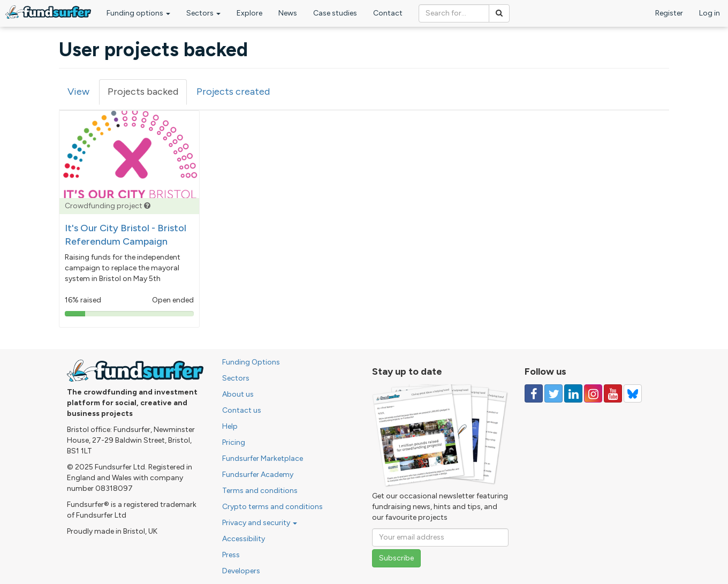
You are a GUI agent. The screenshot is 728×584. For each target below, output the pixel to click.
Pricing (234, 442)
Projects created (233, 92)
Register (669, 13)
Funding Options (251, 362)
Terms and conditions (260, 491)
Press (231, 555)
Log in (710, 13)
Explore (249, 13)
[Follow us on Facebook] (534, 393)
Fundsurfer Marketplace (263, 458)
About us (238, 394)
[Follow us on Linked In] (573, 393)
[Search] (499, 13)
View (78, 92)
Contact (388, 13)
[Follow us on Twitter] (553, 393)
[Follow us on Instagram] (593, 393)
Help (230, 426)
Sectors (203, 13)
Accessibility (244, 539)
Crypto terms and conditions (272, 507)
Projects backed (147, 95)
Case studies (335, 13)
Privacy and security (260, 523)
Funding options (138, 13)
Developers (241, 571)
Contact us (242, 410)
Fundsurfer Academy (258, 475)
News (288, 13)
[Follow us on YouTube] (613, 393)
